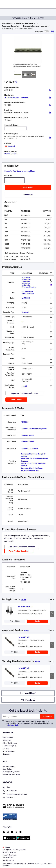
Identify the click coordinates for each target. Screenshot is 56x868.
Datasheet (10, 146)
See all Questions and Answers (22, 547)
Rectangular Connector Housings (35, 26)
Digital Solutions (9, 751)
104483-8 (25, 422)
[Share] (52, 31)
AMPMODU (26, 298)
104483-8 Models (11, 154)
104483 (24, 386)
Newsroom (7, 754)
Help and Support (9, 766)
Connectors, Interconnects (26, 23)
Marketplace (7, 740)
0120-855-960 (10, 791)
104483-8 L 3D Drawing (30, 448)
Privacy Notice (14, 725)
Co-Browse (8, 798)
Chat (6, 787)
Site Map (6, 749)
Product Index (7, 23)
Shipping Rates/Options (11, 772)
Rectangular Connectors (11, 26)
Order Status (7, 769)
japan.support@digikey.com (15, 794)
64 (23, 322)
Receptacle (25, 312)
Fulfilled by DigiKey (9, 746)
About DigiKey (8, 738)
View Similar (16, 400)
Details (37, 621)
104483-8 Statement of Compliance (34, 429)
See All (23, 600)
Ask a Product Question (19, 551)
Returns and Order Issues (12, 775)
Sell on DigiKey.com (10, 743)
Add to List (28, 195)
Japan (6, 847)
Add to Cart (28, 187)
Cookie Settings (8, 860)
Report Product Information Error (25, 393)
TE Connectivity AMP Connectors (16, 98)
